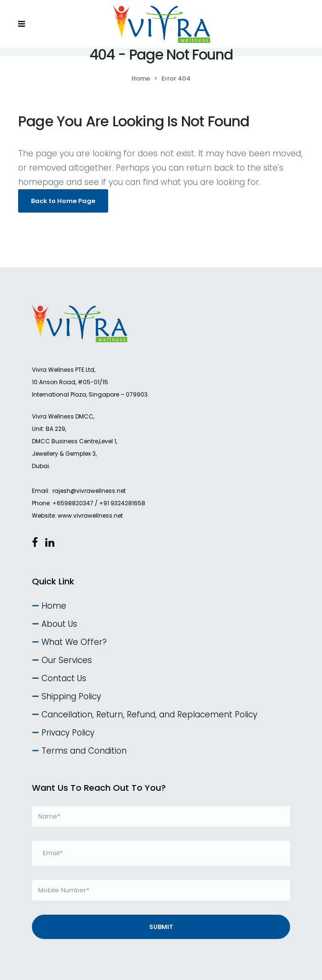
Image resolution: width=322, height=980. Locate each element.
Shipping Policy (71, 696)
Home (141, 78)
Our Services (67, 660)
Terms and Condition (84, 751)
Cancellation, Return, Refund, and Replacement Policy (149, 715)
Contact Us (64, 678)
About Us (59, 624)
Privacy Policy (68, 733)
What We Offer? (74, 642)
